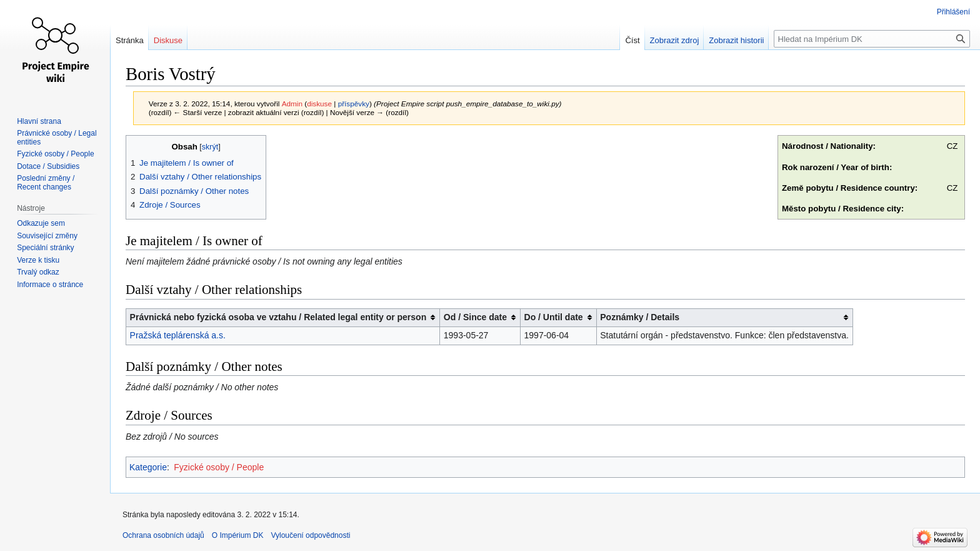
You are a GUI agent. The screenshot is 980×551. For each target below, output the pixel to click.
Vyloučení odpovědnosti (310, 535)
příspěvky (354, 104)
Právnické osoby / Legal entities (57, 138)
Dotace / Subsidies (48, 166)
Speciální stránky (45, 248)
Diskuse (168, 40)
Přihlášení (953, 12)
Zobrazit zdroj (675, 40)
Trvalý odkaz (38, 272)
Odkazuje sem (41, 223)
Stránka (130, 40)
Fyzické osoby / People (219, 467)
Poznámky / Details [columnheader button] (640, 317)
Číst (632, 40)
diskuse (319, 104)
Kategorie (148, 467)
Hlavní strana (39, 121)
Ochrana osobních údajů (163, 535)
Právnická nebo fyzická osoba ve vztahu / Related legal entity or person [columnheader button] (278, 317)
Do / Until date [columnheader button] (554, 317)
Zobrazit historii (736, 40)
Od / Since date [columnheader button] (475, 317)
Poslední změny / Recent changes (46, 183)
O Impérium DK (238, 535)
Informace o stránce (50, 285)
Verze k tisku (38, 260)
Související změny (47, 236)
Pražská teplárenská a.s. (178, 335)
